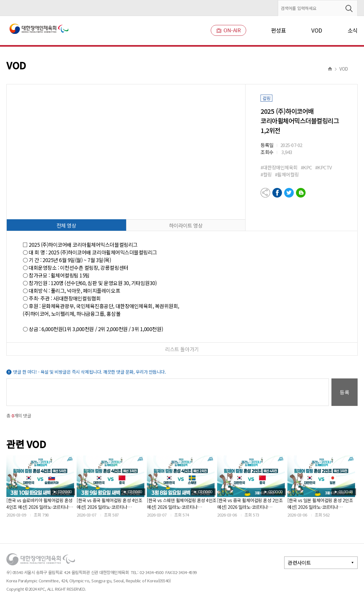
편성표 (279, 30)
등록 (345, 392)
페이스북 (277, 193)
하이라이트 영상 (186, 225)
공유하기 (265, 193)
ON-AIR (228, 30)
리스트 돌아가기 (182, 349)
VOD (317, 30)
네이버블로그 (301, 193)
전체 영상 (66, 225)
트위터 (289, 193)
